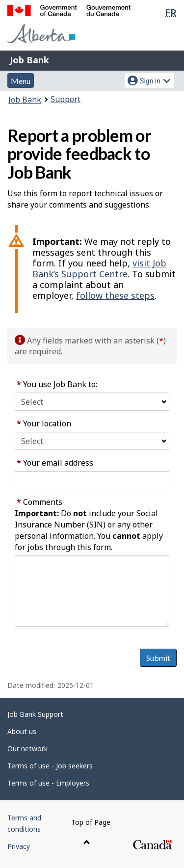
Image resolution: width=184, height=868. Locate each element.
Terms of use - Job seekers (50, 766)
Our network (27, 749)
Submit (158, 658)
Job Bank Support (35, 714)
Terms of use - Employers (48, 783)
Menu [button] (21, 81)
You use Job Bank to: (57, 384)
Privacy (19, 846)
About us (22, 731)
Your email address (55, 463)
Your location (44, 423)
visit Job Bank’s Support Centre (99, 268)
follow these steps (115, 295)
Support (66, 99)
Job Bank (29, 60)
